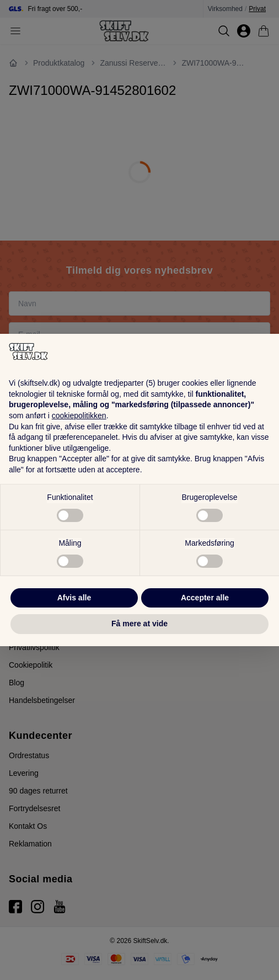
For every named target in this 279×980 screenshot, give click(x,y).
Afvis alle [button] (74, 598)
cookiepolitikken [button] (79, 416)
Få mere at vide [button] (139, 624)
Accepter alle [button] (205, 598)
